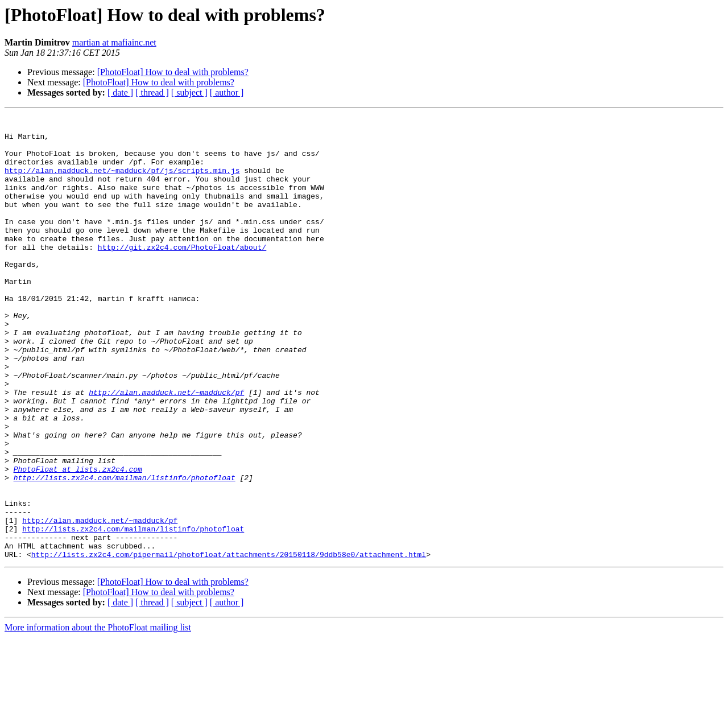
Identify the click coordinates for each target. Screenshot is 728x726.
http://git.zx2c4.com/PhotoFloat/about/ (182, 274)
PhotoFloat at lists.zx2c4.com (78, 541)
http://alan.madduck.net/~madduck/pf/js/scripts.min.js (122, 182)
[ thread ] (152, 92)
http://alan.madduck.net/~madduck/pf (166, 448)
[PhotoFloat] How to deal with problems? (173, 72)
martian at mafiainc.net (114, 42)
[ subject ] (189, 92)
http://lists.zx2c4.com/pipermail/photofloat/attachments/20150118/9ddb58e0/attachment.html (229, 643)
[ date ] (120, 92)
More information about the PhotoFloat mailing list (98, 716)
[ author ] (227, 92)
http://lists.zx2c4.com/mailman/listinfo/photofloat (125, 551)
